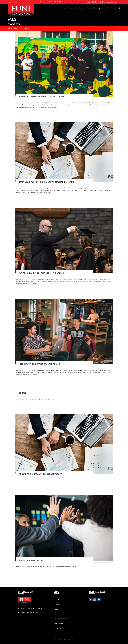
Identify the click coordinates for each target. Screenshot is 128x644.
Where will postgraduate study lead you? (41, 97)
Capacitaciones (80, 8)
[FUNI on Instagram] (95, 599)
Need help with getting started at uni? (39, 364)
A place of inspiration (31, 560)
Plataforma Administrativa (107, 2)
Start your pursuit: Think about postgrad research (46, 182)
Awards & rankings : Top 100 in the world (41, 273)
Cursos (58, 609)
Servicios (114, 8)
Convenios (106, 8)
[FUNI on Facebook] (91, 599)
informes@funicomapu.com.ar (21, 2)
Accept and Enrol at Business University (40, 474)
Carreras (58, 614)
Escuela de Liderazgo (94, 8)
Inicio (64, 8)
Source (23, 393)
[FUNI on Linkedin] (99, 599)
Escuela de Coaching (63, 619)
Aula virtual (92, 2)
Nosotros (71, 8)
